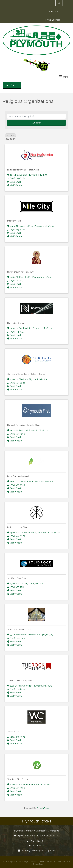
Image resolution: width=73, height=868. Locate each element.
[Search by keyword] (37, 116)
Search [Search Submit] (36, 123)
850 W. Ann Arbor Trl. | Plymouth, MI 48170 (38, 836)
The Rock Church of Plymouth (20, 681)
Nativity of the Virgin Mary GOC (20, 272)
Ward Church (13, 732)
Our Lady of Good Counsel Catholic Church (26, 374)
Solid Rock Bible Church (18, 578)
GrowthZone (43, 808)
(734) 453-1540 (39, 841)
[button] (59, 3)
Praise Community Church (18, 476)
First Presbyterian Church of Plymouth (23, 170)
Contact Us (39, 846)
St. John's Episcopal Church (19, 629)
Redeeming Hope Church (18, 527)
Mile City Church (14, 221)
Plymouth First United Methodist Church (24, 425)
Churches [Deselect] (10, 135)
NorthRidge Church (16, 323)
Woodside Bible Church (18, 779)
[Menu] (64, 77)
